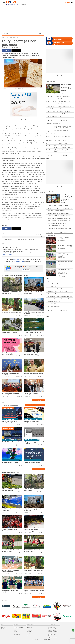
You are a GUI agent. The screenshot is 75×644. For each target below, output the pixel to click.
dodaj (32, 405)
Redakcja (3, 627)
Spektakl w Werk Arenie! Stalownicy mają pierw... (60, 99)
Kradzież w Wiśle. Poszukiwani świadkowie (58, 94)
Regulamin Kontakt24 (52, 637)
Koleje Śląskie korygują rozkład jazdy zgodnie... (59, 96)
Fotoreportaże (51, 235)
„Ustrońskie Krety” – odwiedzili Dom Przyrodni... (59, 216)
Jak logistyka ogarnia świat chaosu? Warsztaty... (59, 213)
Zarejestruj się (20, 261)
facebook (6, 50)
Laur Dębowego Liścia (9, 240)
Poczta (28, 635)
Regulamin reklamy (52, 634)
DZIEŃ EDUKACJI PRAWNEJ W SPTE (56, 226)
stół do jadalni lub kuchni (54, 306)
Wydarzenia (15, 37)
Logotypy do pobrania (18, 627)
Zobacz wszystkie (38, 400)
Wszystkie (22, 34)
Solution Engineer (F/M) (53, 284)
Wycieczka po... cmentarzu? (54, 116)
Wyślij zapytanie (17, 634)
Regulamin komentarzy (53, 632)
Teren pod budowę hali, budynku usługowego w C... (60, 289)
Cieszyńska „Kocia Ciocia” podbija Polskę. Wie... (59, 218)
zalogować (16, 259)
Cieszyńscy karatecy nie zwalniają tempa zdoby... (60, 221)
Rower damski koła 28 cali (54, 301)
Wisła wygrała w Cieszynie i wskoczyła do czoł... (59, 101)
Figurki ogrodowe (52, 304)
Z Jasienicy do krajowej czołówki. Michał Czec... (59, 114)
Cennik (15, 632)
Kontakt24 (50, 192)
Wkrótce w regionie (10, 405)
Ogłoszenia (50, 281)
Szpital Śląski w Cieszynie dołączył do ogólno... (59, 111)
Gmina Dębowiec (22, 240)
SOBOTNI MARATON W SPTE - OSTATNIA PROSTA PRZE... (60, 208)
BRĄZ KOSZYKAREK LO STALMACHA (56, 211)
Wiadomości (10, 37)
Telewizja (28, 629)
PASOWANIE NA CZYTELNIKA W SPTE (57, 223)
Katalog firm (29, 633)
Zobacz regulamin (7, 254)
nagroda (32, 240)
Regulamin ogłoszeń (52, 630)
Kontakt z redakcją (5, 629)
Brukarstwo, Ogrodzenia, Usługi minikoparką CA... (60, 296)
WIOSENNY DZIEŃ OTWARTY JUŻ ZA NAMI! (58, 206)
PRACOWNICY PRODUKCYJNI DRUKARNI (57, 291)
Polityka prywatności (52, 629)
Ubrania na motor (52, 286)
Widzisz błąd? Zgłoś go (23, 237)
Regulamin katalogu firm (53, 633)
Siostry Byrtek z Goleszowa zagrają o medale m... (60, 106)
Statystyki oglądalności (18, 629)
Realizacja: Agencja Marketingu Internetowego (37, 640)
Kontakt (15, 633)
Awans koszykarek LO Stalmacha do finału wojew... (60, 228)
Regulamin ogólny (52, 627)
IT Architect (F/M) (52, 294)
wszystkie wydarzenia (38, 469)
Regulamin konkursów (53, 636)
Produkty (16, 630)
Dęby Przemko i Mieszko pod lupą (56, 104)
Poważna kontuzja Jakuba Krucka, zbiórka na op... (60, 109)
